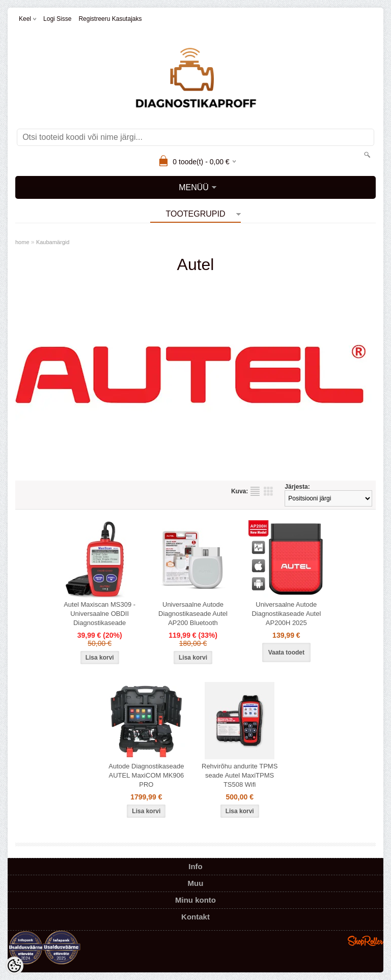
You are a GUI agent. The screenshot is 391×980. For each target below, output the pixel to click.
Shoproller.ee (366, 941)
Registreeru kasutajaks (110, 19)
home (22, 242)
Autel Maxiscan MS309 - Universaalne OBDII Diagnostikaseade (100, 614)
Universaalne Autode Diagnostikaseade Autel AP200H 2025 (286, 614)
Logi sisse (57, 19)
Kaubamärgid (53, 242)
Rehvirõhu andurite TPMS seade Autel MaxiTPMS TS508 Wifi (240, 775)
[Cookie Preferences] (14, 966)
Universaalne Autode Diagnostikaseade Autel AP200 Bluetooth (193, 614)
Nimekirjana (255, 491)
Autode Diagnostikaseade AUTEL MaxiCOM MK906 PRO (146, 775)
